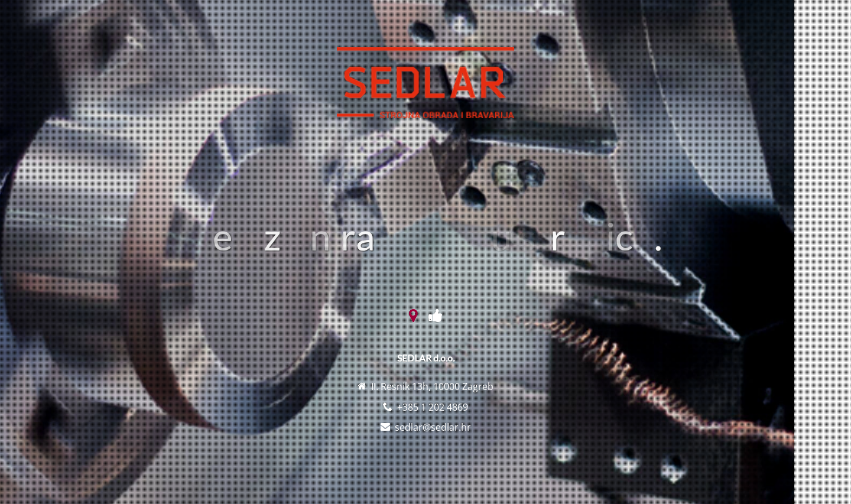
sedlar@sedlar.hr (433, 427)
